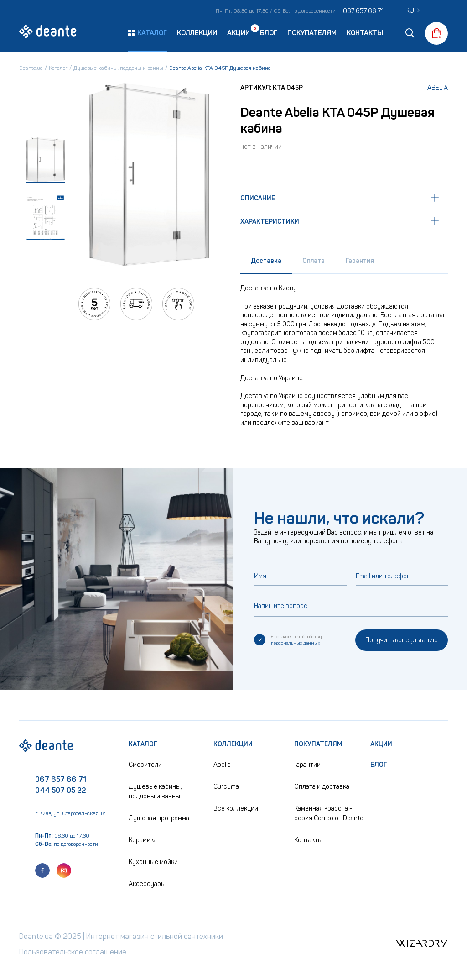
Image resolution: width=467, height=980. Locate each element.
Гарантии (307, 765)
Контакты (365, 33)
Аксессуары (147, 884)
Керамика (143, 840)
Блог (269, 33)
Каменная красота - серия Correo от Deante (329, 813)
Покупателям (312, 33)
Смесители (145, 765)
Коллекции (197, 33)
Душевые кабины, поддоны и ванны (155, 791)
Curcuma (226, 787)
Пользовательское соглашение (73, 952)
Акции (239, 32)
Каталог (143, 744)
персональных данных (296, 643)
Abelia (438, 88)
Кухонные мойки (153, 862)
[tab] (266, 263)
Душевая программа (159, 818)
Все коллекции (236, 809)
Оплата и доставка (322, 787)
